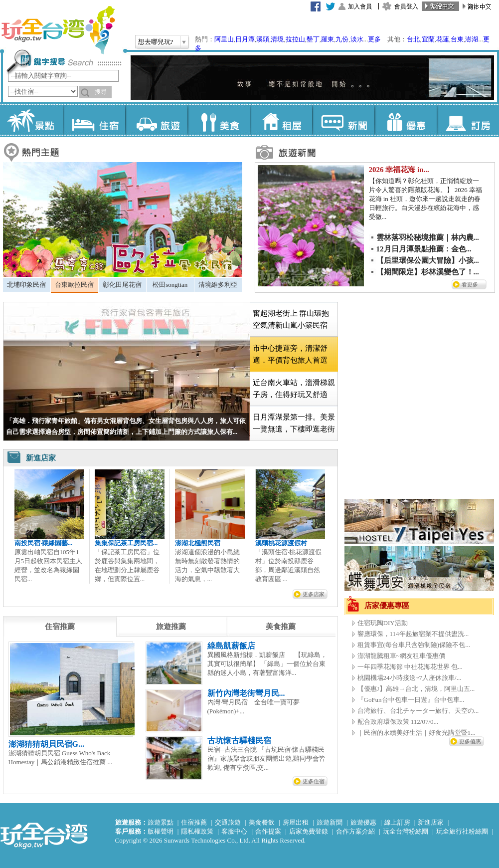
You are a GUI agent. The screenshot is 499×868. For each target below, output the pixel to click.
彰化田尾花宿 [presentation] (122, 285)
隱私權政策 (197, 831)
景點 (32, 120)
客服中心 (234, 831)
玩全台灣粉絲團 (406, 831)
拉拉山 (295, 39)
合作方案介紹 (355, 831)
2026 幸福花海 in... (399, 170)
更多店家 (314, 594)
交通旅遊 (228, 822)
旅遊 (156, 120)
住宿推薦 (194, 822)
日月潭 (245, 39)
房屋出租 (296, 822)
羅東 (328, 39)
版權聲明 (161, 831)
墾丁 (313, 39)
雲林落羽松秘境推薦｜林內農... (428, 237)
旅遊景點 (161, 822)
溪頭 (263, 39)
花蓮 (443, 39)
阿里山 (224, 39)
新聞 (343, 120)
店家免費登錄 (309, 831)
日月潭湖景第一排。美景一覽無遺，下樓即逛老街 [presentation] (294, 423)
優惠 (406, 120)
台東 (457, 39)
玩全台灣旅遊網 (58, 30)
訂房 (468, 120)
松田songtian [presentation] (170, 285)
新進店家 (431, 822)
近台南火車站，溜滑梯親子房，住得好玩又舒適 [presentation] (294, 389)
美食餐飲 (262, 822)
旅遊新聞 (330, 822)
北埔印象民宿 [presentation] (26, 285)
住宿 (94, 120)
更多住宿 (314, 781)
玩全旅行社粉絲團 (462, 831)
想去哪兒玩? (156, 42)
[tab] (27, 285)
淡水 (357, 39)
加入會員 (360, 6)
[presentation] (60, 627)
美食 (219, 120)
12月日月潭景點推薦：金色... (424, 249)
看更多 (470, 284)
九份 (342, 39)
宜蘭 (428, 39)
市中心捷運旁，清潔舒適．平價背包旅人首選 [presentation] (290, 354)
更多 (374, 39)
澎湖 (472, 39)
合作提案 (268, 831)
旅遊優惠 (363, 822)
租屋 (281, 120)
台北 (413, 39)
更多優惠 (470, 741)
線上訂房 (397, 822)
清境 (277, 39)
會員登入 (406, 6)
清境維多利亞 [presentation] (218, 285)
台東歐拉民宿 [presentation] (74, 285)
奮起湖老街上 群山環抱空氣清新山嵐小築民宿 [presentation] (291, 319)
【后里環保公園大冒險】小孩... (428, 260)
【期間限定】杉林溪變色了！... (428, 272)
